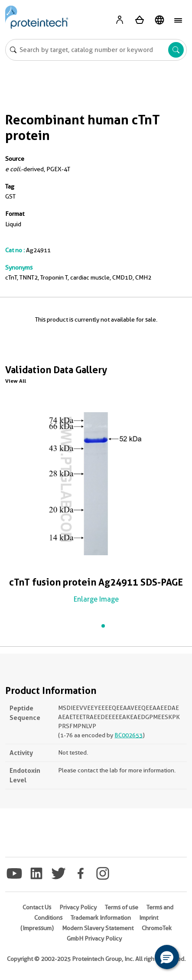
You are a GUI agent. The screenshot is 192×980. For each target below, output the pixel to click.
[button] (167, 957)
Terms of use (122, 907)
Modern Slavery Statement (98, 928)
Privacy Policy (78, 907)
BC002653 (129, 735)
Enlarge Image (96, 599)
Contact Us (37, 907)
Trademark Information (101, 918)
